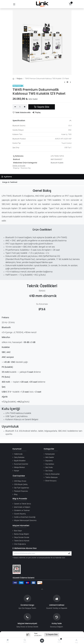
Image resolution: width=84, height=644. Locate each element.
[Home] (8, 640)
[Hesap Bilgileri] (76, 640)
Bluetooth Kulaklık (57, 163)
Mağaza (19, 79)
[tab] (42, 182)
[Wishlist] (59, 640)
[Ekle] (25, 107)
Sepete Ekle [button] (42, 107)
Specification (19, 121)
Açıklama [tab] (7, 177)
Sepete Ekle (52, 634)
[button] (69, 553)
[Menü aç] (42, 641)
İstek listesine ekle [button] (22, 112)
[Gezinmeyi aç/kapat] (14, 4)
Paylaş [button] (37, 112)
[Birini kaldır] (15, 107)
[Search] (25, 640)
